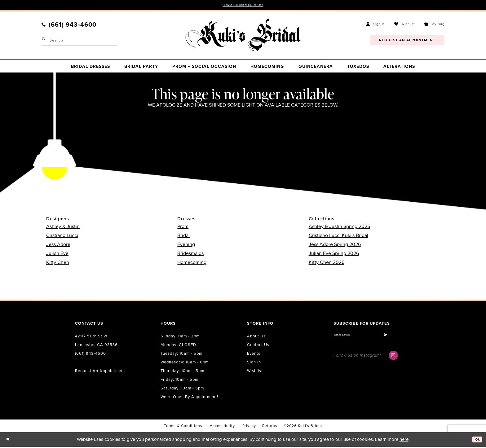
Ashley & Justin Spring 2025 (339, 228)
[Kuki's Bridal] (243, 36)
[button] (376, 25)
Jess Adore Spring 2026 (335, 246)
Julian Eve (57, 255)
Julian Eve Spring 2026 (334, 255)
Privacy (249, 427)
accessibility (222, 427)
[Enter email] (373, 338)
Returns (270, 427)
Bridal (183, 237)
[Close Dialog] (9, 441)
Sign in (254, 363)
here (404, 441)
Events (254, 355)
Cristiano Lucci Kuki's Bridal (338, 237)
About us (256, 337)
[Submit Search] (45, 42)
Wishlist (255, 372)
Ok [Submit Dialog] (476, 441)
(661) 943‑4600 (91, 355)
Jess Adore (58, 246)
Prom (183, 228)
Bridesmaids (190, 255)
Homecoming (192, 264)
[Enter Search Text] (80, 42)
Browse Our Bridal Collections (243, 6)
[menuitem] (69, 26)
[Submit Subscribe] (408, 338)
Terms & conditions (183, 427)
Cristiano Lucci (62, 237)
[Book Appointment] (407, 41)
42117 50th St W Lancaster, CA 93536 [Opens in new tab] (96, 342)
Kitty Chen (58, 264)
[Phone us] (69, 26)
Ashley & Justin (63, 228)
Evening (186, 246)
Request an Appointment (100, 372)
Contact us (258, 346)
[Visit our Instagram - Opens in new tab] (393, 359)
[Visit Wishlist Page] (405, 25)
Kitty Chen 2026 (327, 264)
